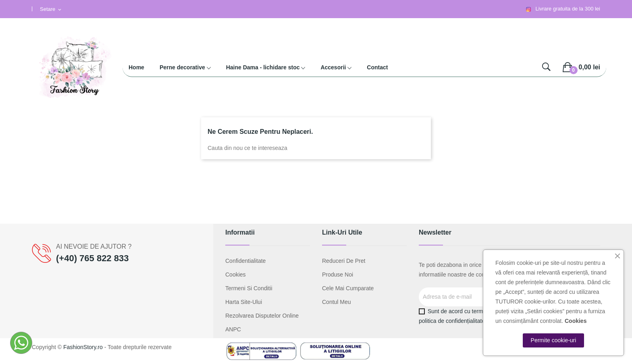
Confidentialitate (245, 261)
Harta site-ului (244, 302)
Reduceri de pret (344, 261)
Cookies (236, 275)
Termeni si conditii (249, 288)
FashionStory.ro (83, 347)
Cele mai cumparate (348, 288)
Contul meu (337, 302)
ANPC (233, 329)
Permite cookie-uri (554, 340)
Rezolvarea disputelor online (262, 316)
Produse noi (338, 275)
